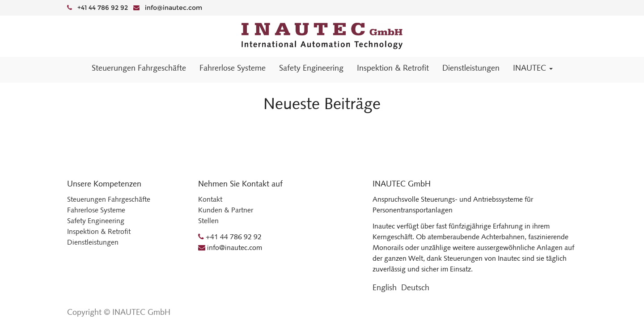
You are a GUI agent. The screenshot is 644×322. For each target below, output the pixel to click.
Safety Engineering (96, 221)
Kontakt (210, 199)
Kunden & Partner (226, 210)
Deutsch (415, 288)
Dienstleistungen (93, 242)
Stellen (208, 221)
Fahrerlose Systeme (96, 210)
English (385, 288)
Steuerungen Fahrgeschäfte (109, 199)
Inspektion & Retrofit (99, 231)
